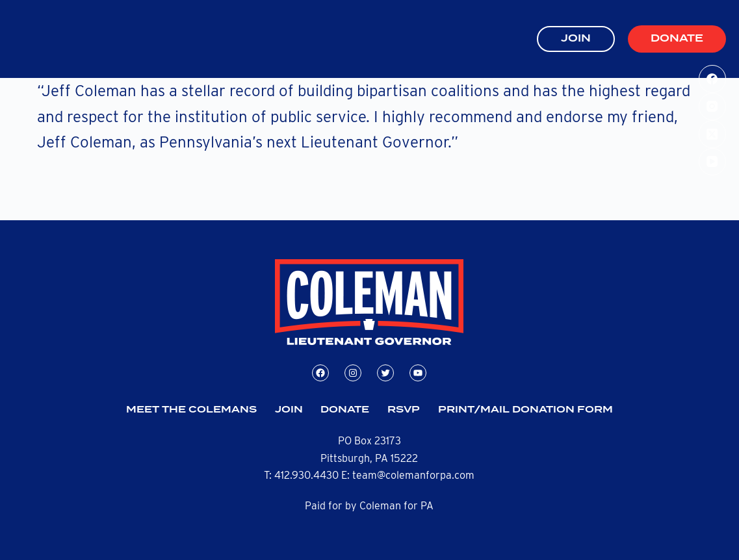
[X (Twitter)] (713, 134)
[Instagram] (713, 107)
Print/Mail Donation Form (525, 410)
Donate (677, 38)
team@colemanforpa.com (413, 475)
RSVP (404, 410)
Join (289, 410)
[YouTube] (713, 162)
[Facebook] (713, 79)
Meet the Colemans (191, 410)
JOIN (576, 38)
